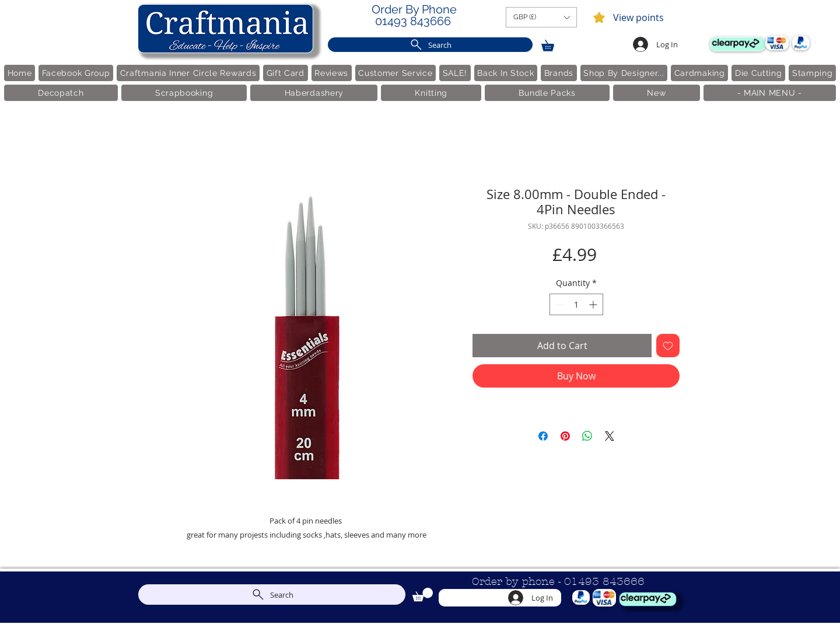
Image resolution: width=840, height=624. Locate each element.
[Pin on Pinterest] (565, 436)
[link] (553, 43)
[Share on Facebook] (543, 436)
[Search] (430, 45)
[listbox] (541, 17)
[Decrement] (559, 304)
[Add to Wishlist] (668, 346)
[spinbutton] (576, 304)
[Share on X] (610, 436)
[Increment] (594, 304)
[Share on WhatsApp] (587, 436)
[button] (541, 17)
